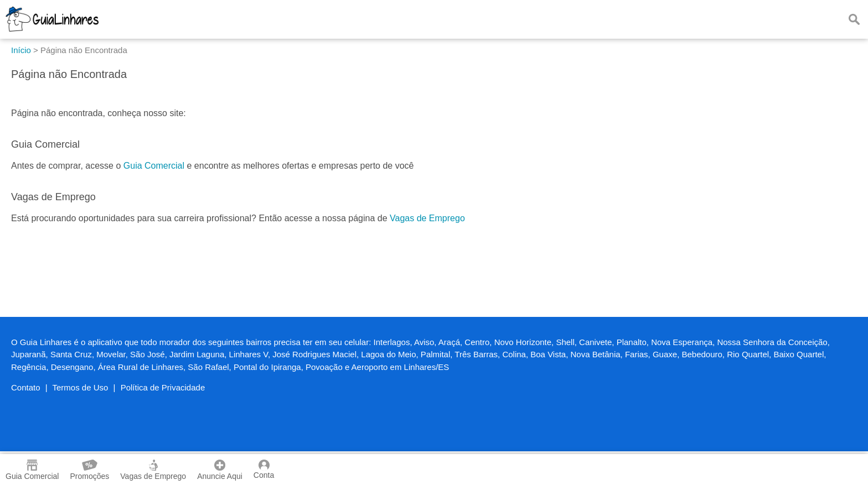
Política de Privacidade (163, 387)
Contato (26, 387)
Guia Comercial (154, 166)
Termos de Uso (81, 387)
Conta (264, 470)
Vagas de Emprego (427, 218)
